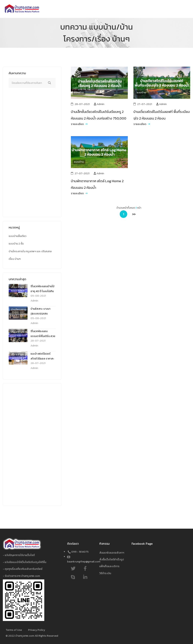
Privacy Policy (37, 630)
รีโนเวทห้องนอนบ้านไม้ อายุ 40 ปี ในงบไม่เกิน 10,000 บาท (42, 291)
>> (134, 214)
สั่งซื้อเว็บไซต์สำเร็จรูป (112, 560)
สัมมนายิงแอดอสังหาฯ (112, 553)
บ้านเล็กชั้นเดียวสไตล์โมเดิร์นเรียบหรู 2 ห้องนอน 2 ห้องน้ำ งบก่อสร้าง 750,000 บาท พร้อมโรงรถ (99, 118)
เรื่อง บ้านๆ (18, 287)
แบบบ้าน (79, 92)
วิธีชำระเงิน (105, 573)
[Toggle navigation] (188, 9)
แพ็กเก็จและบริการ (109, 566)
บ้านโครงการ (19, 310)
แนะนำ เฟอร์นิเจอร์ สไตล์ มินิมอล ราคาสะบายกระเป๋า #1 (42, 359)
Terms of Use (14, 630)
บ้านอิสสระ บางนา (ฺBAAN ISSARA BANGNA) (40, 314)
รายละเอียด (79, 124)
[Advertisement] (32, 155)
